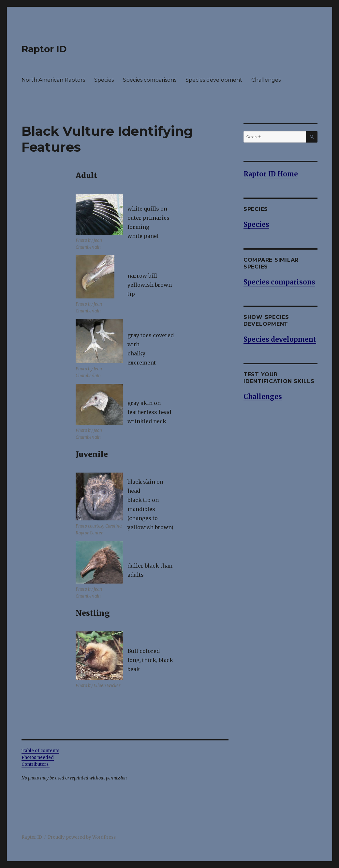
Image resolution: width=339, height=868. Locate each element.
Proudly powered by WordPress (82, 837)
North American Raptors (53, 80)
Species (104, 80)
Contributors (36, 764)
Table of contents (40, 751)
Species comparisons (150, 80)
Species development (214, 80)
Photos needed (38, 758)
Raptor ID (44, 49)
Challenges (266, 80)
